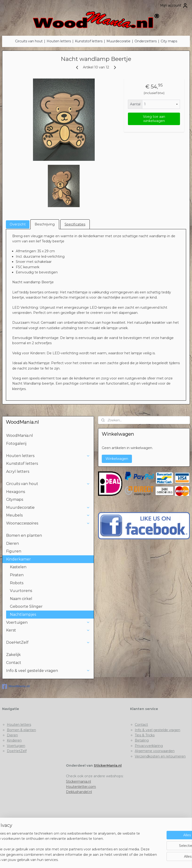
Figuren (14, 551)
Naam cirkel (21, 599)
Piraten (17, 575)
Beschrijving (45, 224)
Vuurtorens (21, 591)
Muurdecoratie (118, 41)
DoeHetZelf (48, 642)
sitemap (78, 859)
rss (87, 859)
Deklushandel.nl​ (79, 792)
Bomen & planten (21, 730)
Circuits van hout (29, 41)
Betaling (142, 740)
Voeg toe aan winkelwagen (154, 119)
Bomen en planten (24, 535)
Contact (14, 663)
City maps (169, 41)
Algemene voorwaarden (155, 751)
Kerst (48, 630)
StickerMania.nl (108, 765)
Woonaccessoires (48, 523)
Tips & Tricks (145, 735)
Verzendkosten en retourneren (160, 756)
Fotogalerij (16, 444)
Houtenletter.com (81, 787)
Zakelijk (13, 655)
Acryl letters (18, 471)
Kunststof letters (89, 41)
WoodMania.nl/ (16, 687)
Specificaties (75, 224)
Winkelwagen (117, 459)
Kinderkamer (48, 559)
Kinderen (14, 740)
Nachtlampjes (23, 614)
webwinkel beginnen (104, 859)
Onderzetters (146, 41)
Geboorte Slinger (26, 606)
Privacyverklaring (149, 746)
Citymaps (15, 499)
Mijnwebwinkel (146, 859)
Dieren (12, 543)
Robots (17, 583)
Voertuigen (48, 622)
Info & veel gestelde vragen (48, 671)
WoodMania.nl (20, 436)
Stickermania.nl (78, 781)
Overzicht (18, 224)
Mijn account (174, 6)
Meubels (48, 515)
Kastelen (18, 567)
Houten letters (59, 41)
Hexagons (16, 492)
